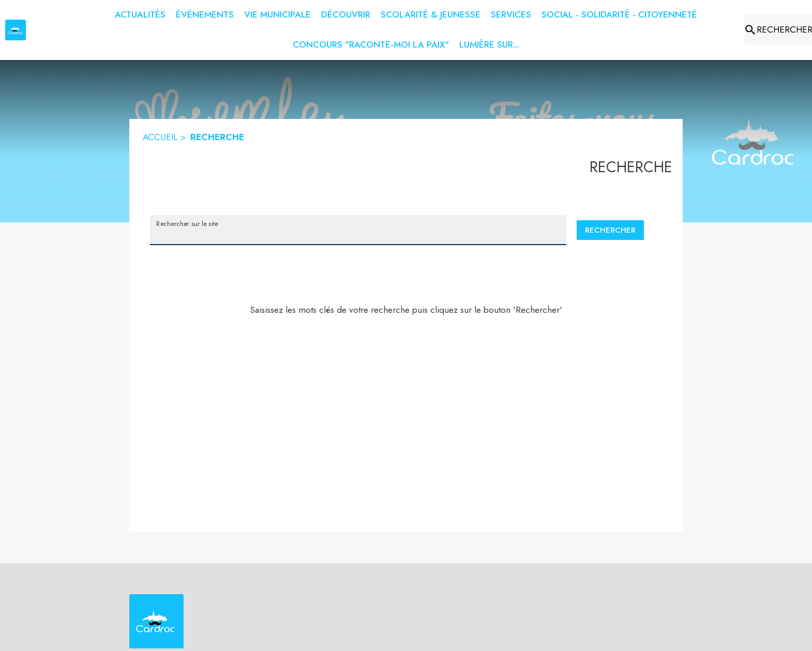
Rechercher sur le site (187, 223)
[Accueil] (16, 30)
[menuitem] (140, 15)
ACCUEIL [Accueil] (160, 137)
